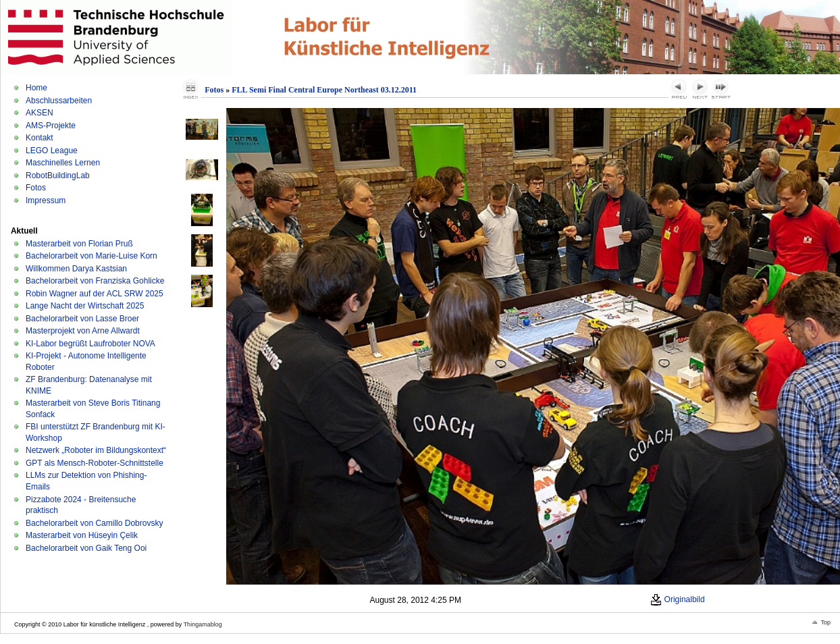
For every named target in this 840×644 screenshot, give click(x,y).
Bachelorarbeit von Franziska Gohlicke (95, 281)
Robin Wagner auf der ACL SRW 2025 (95, 294)
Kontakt (40, 138)
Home (36, 88)
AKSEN (40, 113)
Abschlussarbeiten (59, 101)
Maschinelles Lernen (63, 163)
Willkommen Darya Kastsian (76, 269)
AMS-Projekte (51, 126)
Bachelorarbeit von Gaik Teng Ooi (86, 548)
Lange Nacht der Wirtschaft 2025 (85, 306)
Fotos (36, 188)
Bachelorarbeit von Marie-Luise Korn (91, 256)
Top (825, 622)
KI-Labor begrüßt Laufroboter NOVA (90, 344)
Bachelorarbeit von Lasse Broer (82, 319)
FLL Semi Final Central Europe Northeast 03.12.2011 (324, 90)
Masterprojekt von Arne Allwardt (83, 331)
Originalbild (677, 599)
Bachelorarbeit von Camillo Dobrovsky (94, 523)
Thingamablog (203, 624)
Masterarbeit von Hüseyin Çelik (82, 535)
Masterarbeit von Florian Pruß (79, 244)
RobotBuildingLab (58, 176)
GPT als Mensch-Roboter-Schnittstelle (95, 463)
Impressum (46, 200)
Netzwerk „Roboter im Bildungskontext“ (96, 450)
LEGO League (52, 151)
